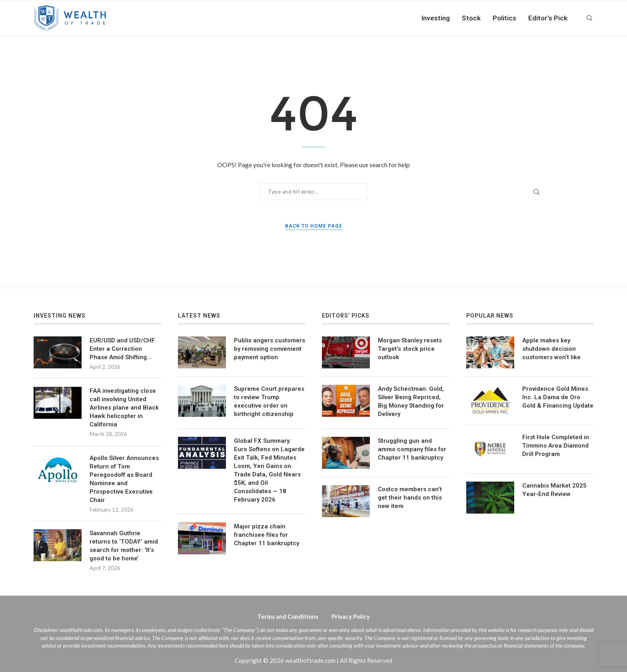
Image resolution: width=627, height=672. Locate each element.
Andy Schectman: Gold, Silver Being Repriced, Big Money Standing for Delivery (411, 401)
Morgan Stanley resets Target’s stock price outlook (410, 349)
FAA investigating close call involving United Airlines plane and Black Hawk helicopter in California (124, 408)
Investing (436, 18)
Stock (471, 18)
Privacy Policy (351, 616)
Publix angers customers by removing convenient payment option (270, 349)
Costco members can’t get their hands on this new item (410, 498)
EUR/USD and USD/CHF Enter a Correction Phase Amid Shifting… (122, 349)
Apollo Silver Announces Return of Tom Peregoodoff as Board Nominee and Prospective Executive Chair (124, 479)
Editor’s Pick (548, 18)
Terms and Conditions (288, 616)
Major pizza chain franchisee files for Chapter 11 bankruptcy (267, 535)
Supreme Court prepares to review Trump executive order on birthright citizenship (269, 401)
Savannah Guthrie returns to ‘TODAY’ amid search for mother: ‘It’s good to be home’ (124, 546)
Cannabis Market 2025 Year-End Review (554, 490)
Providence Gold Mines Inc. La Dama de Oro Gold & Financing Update (558, 397)
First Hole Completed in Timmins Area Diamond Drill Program (556, 446)
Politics (504, 18)
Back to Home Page (314, 226)
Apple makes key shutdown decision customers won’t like (551, 349)
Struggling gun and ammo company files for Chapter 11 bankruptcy (412, 449)
